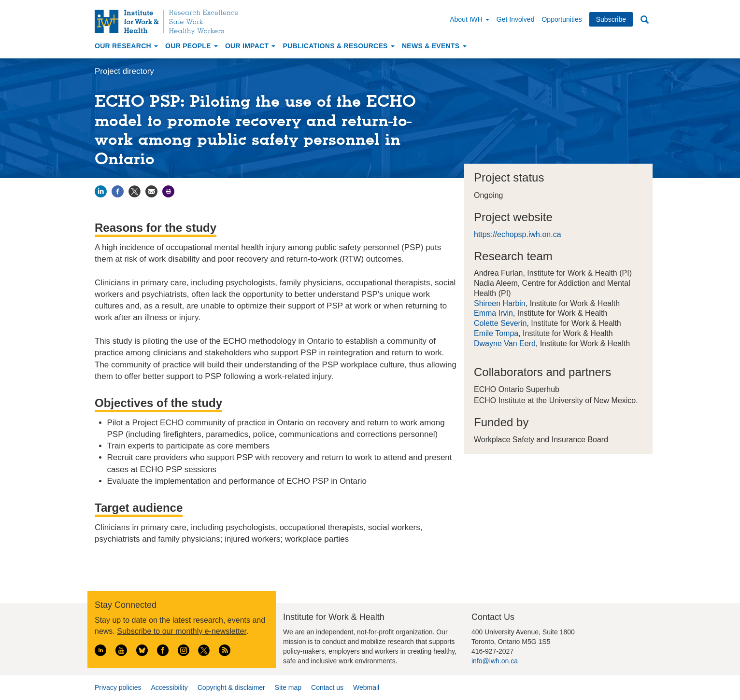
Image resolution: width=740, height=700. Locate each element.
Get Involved (516, 19)
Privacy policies (118, 687)
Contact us (327, 687)
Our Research (126, 46)
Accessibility (169, 687)
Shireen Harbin (500, 303)
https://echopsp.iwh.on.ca (518, 234)
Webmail (366, 687)
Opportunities (562, 19)
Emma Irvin (493, 313)
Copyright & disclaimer (231, 687)
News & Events (434, 46)
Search (644, 20)
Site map (288, 687)
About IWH (470, 19)
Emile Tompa (496, 333)
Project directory (124, 71)
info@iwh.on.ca (495, 661)
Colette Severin (500, 323)
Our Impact (250, 46)
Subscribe (611, 19)
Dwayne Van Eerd (505, 343)
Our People (192, 46)
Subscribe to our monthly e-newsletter (182, 631)
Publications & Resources (338, 46)
